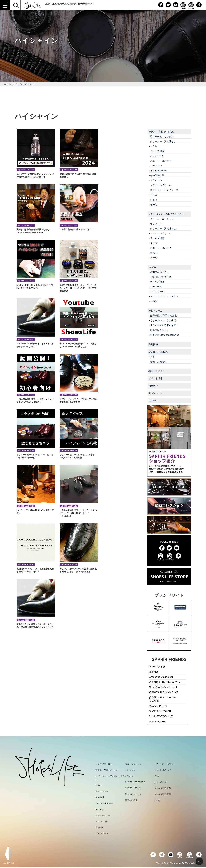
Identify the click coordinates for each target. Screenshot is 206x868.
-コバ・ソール (157, 291)
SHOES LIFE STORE (135, 782)
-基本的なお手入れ (159, 272)
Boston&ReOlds (157, 722)
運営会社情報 (131, 800)
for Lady (153, 400)
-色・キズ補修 (157, 151)
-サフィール (156, 180)
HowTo (152, 267)
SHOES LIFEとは (133, 788)
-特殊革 (153, 253)
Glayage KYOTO (158, 706)
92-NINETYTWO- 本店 (161, 716)
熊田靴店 (154, 672)
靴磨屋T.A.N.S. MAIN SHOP (164, 692)
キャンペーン (156, 393)
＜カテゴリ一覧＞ (104, 764)
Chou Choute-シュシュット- (164, 687)
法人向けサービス (133, 794)
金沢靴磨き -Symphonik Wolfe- (165, 682)
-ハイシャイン (157, 156)
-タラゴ (153, 200)
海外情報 (153, 345)
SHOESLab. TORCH (160, 711)
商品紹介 (153, 386)
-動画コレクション (159, 330)
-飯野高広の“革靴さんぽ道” (163, 316)
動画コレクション (133, 764)
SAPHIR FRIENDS (158, 352)
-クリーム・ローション (161, 219)
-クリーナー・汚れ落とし (163, 141)
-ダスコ (153, 195)
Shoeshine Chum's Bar (161, 677)
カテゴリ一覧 (17, 84)
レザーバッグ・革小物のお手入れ (166, 214)
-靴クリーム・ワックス (161, 137)
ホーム (7, 84)
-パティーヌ (156, 287)
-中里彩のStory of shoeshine (164, 335)
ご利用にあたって (163, 770)
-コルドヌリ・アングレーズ (164, 190)
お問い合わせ (161, 782)
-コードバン (156, 166)
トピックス (130, 770)
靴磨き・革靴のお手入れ (161, 132)
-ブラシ (153, 146)
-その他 (153, 204)
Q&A (157, 776)
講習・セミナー (157, 371)
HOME (158, 800)
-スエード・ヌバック (160, 161)
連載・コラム (156, 311)
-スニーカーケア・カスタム (164, 296)
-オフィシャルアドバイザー (164, 325)
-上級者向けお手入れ (160, 277)
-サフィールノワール (160, 185)
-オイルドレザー (158, 171)
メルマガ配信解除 (163, 794)
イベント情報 (156, 378)
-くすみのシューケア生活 (163, 320)
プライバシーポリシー (165, 764)
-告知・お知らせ (158, 362)
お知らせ (129, 776)
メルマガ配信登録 (163, 788)
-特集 (152, 357)
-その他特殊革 (157, 175)
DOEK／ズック (157, 667)
